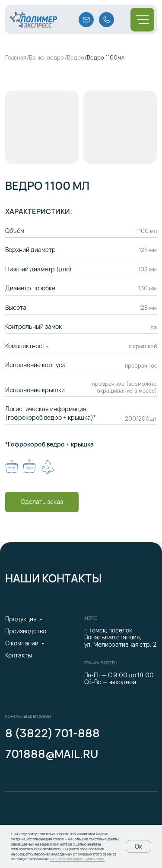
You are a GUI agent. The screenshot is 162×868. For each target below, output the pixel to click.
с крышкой (143, 346)
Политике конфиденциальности (77, 859)
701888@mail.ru (52, 754)
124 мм (148, 250)
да (154, 327)
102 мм (148, 269)
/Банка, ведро (45, 57)
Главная (16, 57)
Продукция (21, 619)
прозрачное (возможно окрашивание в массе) (124, 387)
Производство (26, 631)
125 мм (148, 308)
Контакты (19, 655)
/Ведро (75, 57)
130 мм (148, 288)
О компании (22, 643)
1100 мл (147, 231)
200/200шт (141, 418)
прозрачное (141, 365)
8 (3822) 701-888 (52, 733)
